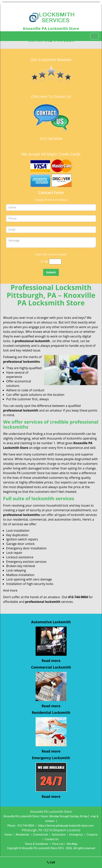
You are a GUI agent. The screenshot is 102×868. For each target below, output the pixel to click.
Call (51, 862)
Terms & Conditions (36, 844)
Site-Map (72, 844)
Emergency (76, 835)
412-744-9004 (51, 139)
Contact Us (52, 839)
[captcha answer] (55, 262)
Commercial (40, 835)
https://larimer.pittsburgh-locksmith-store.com (66, 826)
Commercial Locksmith (51, 667)
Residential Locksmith (51, 712)
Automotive (58, 835)
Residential (22, 835)
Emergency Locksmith (51, 758)
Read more (51, 661)
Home (8, 835)
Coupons (92, 835)
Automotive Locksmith (51, 622)
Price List (58, 844)
